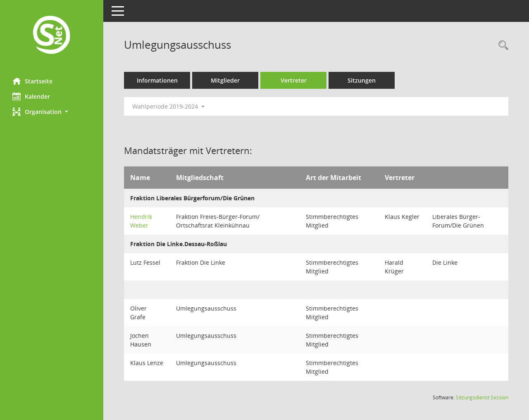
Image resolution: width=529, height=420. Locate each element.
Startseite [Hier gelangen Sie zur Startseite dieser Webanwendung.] (32, 81)
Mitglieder (225, 80)
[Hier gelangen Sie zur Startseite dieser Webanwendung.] (52, 36)
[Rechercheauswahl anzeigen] (501, 46)
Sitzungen (362, 80)
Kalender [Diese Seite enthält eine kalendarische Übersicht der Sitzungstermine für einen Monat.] (31, 96)
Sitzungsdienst (482, 397)
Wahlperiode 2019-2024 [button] (168, 106)
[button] (52, 112)
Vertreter (294, 80)
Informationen (157, 80)
